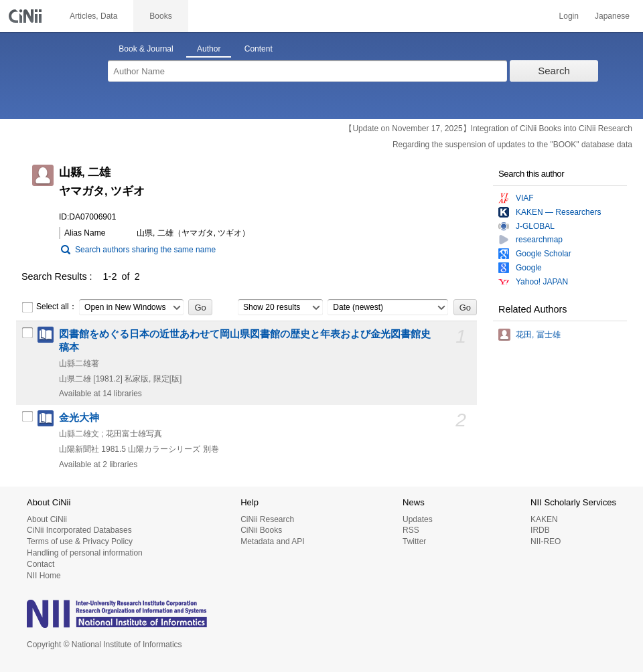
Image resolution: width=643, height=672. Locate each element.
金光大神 (79, 418)
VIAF (525, 198)
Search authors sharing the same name (145, 250)
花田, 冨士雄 (538, 335)
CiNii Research (267, 519)
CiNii (27, 16)
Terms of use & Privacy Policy (80, 541)
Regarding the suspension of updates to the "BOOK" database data (512, 145)
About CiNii (47, 519)
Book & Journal (146, 49)
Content (259, 49)
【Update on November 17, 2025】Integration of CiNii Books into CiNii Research (488, 129)
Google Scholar (544, 254)
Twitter (414, 541)
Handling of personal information (85, 553)
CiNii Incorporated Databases (79, 530)
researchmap (539, 240)
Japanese (612, 16)
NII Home (44, 576)
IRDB (540, 530)
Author (209, 49)
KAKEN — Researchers (558, 212)
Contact (41, 564)
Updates (418, 519)
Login (569, 16)
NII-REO (546, 541)
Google (529, 268)
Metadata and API (272, 541)
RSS (411, 530)
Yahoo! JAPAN (542, 282)
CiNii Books (261, 530)
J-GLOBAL (535, 226)
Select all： (49, 307)
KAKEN (544, 519)
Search (554, 71)
